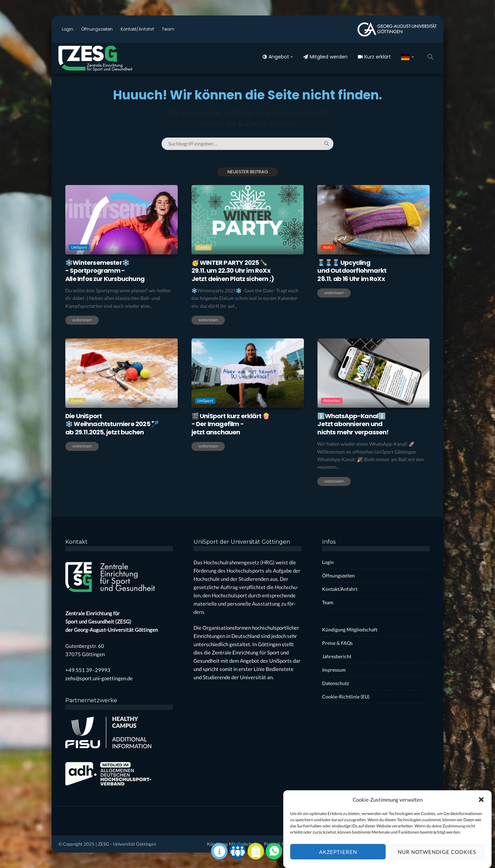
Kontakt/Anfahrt (137, 29)
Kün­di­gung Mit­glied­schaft (350, 630)
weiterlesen (82, 320)
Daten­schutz (335, 683)
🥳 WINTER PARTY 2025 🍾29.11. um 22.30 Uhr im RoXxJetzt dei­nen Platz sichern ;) (233, 271)
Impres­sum (334, 670)
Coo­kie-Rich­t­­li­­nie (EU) (346, 697)
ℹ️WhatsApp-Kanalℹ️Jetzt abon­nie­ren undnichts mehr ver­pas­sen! (353, 424)
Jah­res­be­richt (337, 656)
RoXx (328, 247)
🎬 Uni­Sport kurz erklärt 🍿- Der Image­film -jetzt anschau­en (231, 424)
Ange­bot (276, 57)
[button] (481, 809)
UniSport (79, 247)
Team (168, 29)
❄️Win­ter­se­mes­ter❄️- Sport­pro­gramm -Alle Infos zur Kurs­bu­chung (105, 271)
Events (203, 247)
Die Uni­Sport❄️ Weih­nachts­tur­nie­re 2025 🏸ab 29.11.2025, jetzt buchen (112, 424)
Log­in (68, 29)
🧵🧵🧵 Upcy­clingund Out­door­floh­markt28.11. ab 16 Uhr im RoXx (352, 271)
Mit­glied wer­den (325, 57)
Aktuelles (348, 390)
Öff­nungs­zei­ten (97, 29)
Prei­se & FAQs (337, 643)
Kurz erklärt (374, 57)
